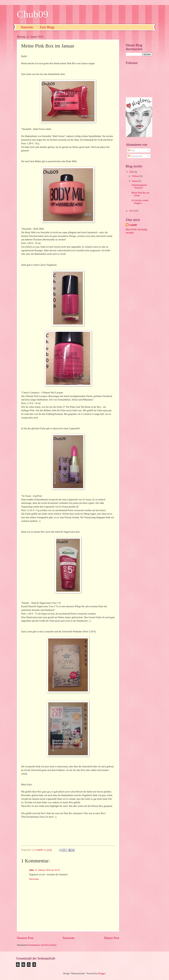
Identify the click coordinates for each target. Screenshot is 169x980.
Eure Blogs (47, 27)
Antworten (34, 879)
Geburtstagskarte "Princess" (139, 186)
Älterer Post (111, 938)
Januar (135, 181)
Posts (131, 150)
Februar (136, 176)
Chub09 (33, 14)
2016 (132, 172)
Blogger (102, 973)
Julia (31, 870)
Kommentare (135, 156)
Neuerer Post (25, 938)
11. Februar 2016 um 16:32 (47, 870)
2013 (132, 211)
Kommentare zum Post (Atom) (42, 945)
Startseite (27, 27)
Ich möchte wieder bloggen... (140, 202)
